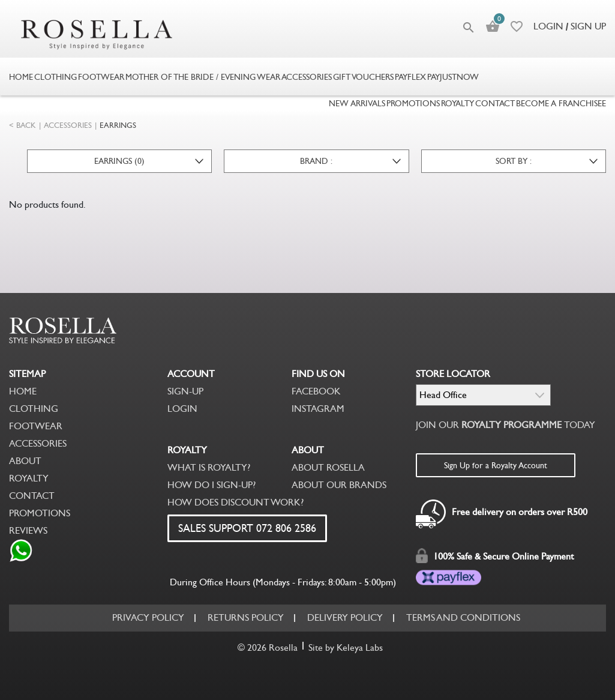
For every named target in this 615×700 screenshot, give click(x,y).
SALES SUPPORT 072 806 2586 (247, 528)
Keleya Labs (360, 647)
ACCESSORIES (68, 125)
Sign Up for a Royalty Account (496, 465)
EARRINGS (118, 125)
